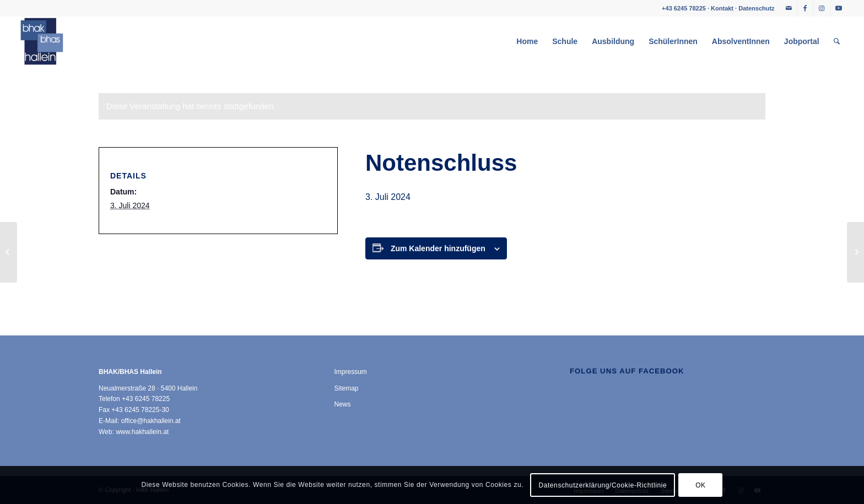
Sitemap (347, 388)
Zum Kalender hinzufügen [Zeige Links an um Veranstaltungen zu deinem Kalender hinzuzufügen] (438, 248)
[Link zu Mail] (789, 8)
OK (701, 485)
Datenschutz (756, 8)
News (343, 404)
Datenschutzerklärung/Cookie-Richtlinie (603, 485)
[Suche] (837, 41)
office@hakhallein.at (151, 421)
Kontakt (722, 8)
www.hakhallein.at (142, 432)
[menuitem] (527, 41)
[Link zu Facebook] (805, 8)
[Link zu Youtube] (839, 8)
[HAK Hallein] (42, 41)
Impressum (351, 372)
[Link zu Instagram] (822, 8)
